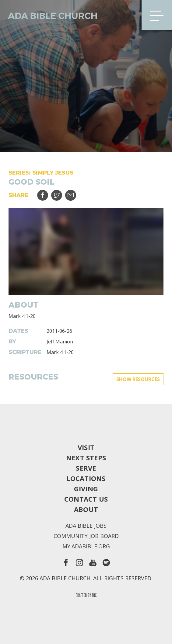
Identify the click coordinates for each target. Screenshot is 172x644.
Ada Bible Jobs (86, 526)
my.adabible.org (86, 546)
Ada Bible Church (49, 15)
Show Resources (138, 379)
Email (74, 193)
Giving (86, 489)
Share (46, 193)
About (86, 509)
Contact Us (86, 499)
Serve (86, 468)
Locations (86, 478)
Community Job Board (86, 536)
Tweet (60, 193)
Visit (86, 447)
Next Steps (86, 458)
